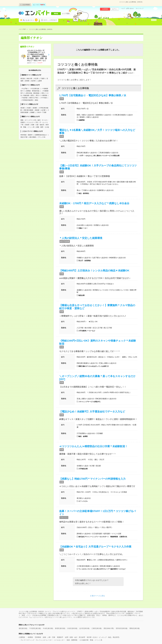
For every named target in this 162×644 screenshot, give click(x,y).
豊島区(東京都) (135, 628)
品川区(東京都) (84, 628)
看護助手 (60, 637)
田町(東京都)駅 (28, 110)
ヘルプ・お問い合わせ (127, 8)
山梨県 (40, 81)
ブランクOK (42, 137)
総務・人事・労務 (49, 637)
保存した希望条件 (50, 20)
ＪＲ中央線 (43, 98)
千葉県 (42, 79)
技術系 (27, 125)
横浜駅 (37, 110)
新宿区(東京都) (60, 628)
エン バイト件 (39, 5)
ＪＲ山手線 (24, 89)
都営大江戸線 (34, 98)
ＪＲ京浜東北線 (34, 89)
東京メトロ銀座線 (42, 95)
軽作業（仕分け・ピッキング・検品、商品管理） (104, 637)
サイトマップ (140, 8)
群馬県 (27, 81)
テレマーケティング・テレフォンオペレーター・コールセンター (43, 640)
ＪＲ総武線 (24, 98)
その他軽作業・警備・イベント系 (91, 640)
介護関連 (22, 637)
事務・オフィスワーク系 (28, 120)
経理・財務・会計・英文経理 (75, 637)
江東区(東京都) (97, 628)
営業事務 (38, 637)
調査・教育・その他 (43, 127)
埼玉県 (36, 79)
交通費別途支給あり (41, 135)
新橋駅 (32, 112)
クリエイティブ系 (32, 122)
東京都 (23, 79)
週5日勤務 (33, 137)
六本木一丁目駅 (41, 112)
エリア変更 (66, 14)
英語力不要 (24, 137)
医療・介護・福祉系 (38, 125)
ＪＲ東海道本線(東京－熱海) (29, 100)
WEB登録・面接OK (27, 135)
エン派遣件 (25, 5)
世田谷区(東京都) (122, 628)
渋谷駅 (29, 108)
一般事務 (30, 637)
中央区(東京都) (48, 628)
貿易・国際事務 (72, 640)
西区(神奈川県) (109, 628)
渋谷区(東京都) (72, 628)
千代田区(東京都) (35, 628)
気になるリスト (30, 20)
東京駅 (23, 108)
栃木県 (33, 81)
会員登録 (105, 9)
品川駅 (43, 110)
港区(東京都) (23, 628)
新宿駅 (35, 108)
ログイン (115, 9)
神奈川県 (29, 79)
